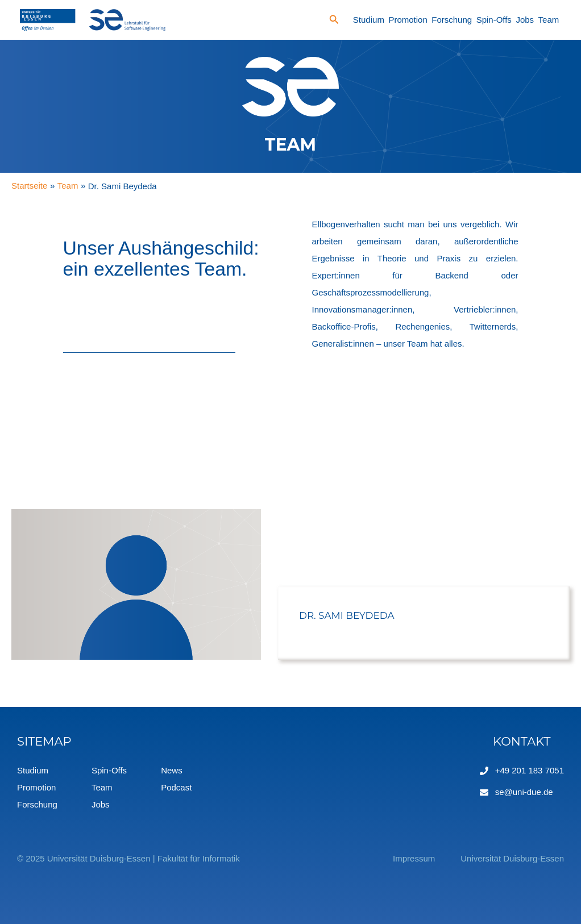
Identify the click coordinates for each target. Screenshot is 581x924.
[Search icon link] (334, 21)
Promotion (408, 20)
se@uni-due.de (524, 792)
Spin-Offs (494, 20)
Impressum (414, 858)
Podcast (176, 787)
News (172, 770)
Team (549, 20)
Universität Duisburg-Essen (512, 858)
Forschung (452, 20)
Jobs (525, 20)
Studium (369, 20)
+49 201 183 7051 (530, 770)
